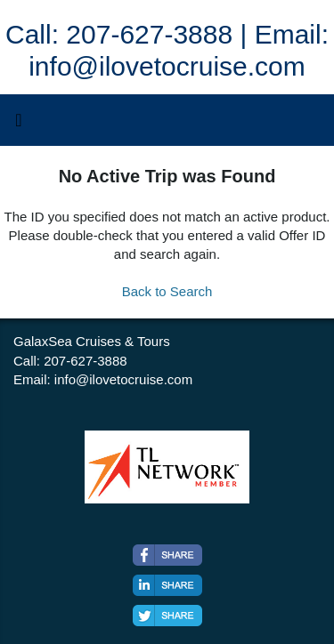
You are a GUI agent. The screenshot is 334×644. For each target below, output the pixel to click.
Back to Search (167, 291)
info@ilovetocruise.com (123, 379)
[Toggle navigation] (19, 125)
